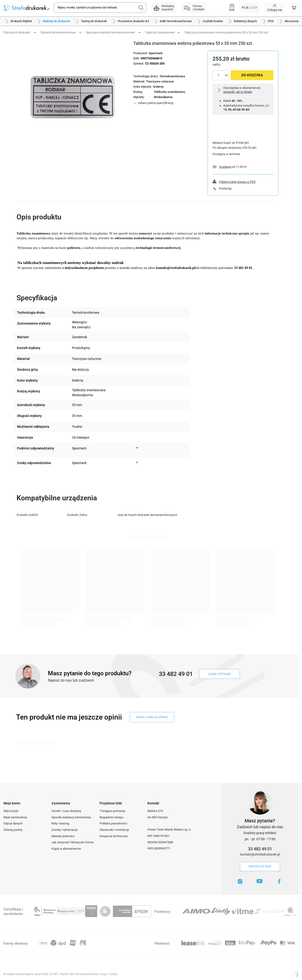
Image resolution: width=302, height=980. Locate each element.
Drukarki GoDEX (27, 515)
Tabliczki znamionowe (160, 32)
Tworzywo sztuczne (160, 81)
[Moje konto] (275, 8)
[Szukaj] (141, 8)
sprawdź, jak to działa (238, 92)
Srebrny (158, 87)
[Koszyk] (294, 8)
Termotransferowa (172, 76)
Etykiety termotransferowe (58, 32)
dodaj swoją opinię (152, 717)
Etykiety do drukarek (17, 32)
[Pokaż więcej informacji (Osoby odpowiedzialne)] (137, 462)
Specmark (156, 53)
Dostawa (225, 167)
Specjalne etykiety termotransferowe (110, 32)
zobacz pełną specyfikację (156, 103)
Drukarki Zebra (77, 515)
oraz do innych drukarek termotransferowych (147, 515)
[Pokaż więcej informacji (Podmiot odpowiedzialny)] (137, 448)
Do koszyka (252, 75)
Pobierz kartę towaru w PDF (237, 182)
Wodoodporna (163, 97)
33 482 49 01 (260, 849)
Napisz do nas (260, 866)
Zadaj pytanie (220, 674)
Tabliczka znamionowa (169, 92)
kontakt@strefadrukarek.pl (260, 854)
